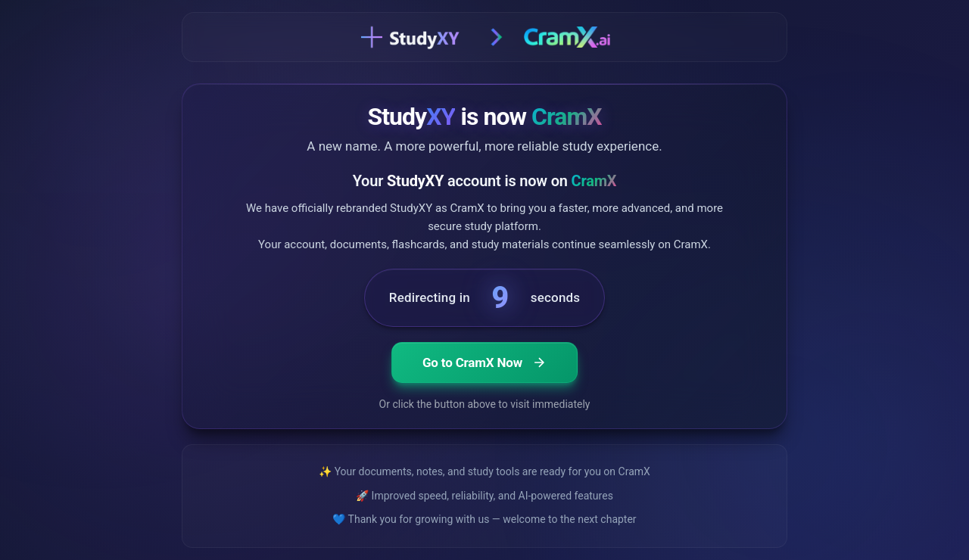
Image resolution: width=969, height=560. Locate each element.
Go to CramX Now (484, 362)
